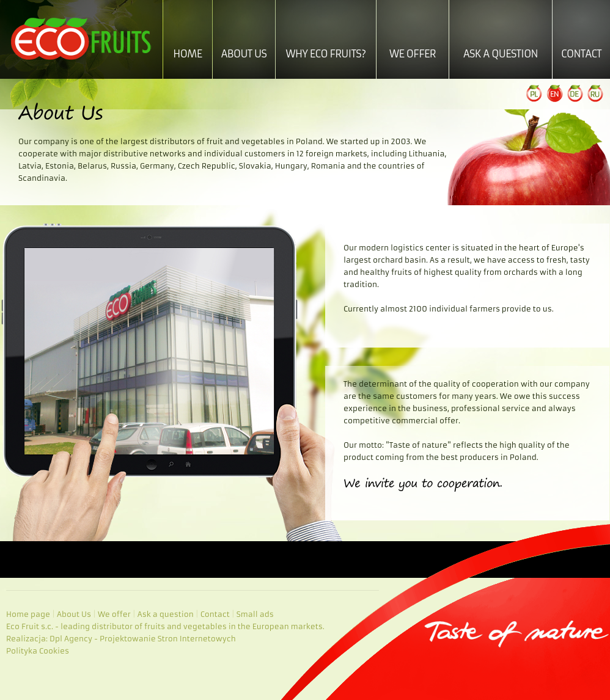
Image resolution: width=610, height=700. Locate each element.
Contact (581, 54)
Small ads (255, 614)
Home (187, 54)
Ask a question (501, 54)
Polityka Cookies (38, 651)
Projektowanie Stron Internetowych (168, 639)
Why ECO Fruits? (325, 54)
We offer (413, 54)
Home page (28, 614)
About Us (244, 54)
